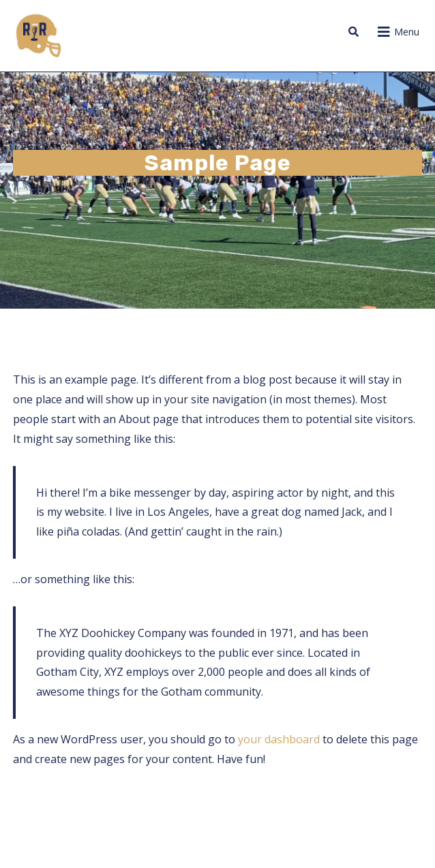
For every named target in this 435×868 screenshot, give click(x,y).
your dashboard (279, 739)
